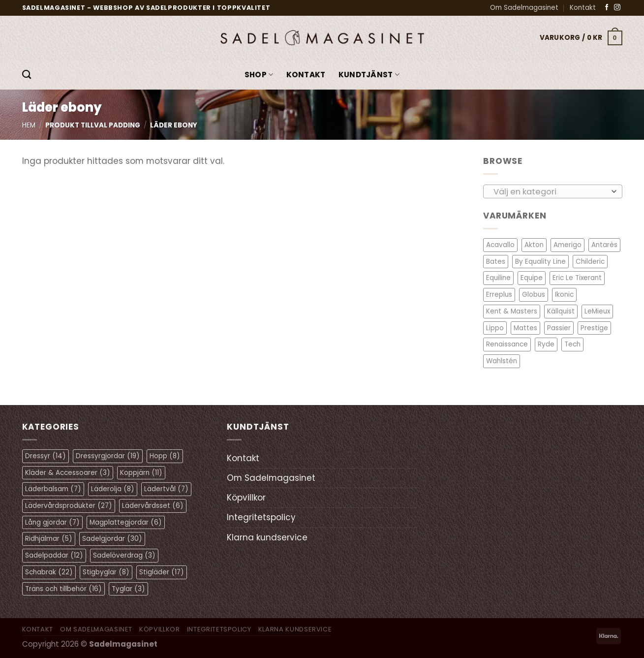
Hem (29, 125)
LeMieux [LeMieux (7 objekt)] (597, 311)
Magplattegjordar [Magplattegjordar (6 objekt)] (126, 522)
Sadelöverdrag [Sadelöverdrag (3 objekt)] (124, 555)
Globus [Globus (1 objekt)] (534, 295)
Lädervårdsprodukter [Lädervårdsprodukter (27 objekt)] (69, 506)
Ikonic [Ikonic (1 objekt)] (564, 295)
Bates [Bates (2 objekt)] (496, 262)
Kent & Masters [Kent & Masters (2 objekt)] (512, 311)
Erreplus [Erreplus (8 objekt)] (499, 295)
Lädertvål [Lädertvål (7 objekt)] (166, 489)
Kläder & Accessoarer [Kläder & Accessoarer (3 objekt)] (68, 473)
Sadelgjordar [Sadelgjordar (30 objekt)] (112, 539)
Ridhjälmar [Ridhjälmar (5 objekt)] (49, 539)
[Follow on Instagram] (617, 8)
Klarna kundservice (267, 537)
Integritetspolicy (261, 517)
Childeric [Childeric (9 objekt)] (590, 262)
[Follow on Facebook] (607, 8)
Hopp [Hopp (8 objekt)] (165, 456)
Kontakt (583, 8)
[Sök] (27, 75)
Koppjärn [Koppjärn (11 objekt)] (141, 473)
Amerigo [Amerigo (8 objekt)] (567, 245)
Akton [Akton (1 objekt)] (534, 245)
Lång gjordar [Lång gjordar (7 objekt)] (52, 522)
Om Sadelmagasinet (524, 8)
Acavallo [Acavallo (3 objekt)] (500, 245)
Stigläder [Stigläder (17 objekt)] (162, 572)
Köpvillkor (246, 498)
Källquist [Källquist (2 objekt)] (561, 311)
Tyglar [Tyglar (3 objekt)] (128, 589)
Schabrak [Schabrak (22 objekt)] (49, 572)
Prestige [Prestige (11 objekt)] (594, 328)
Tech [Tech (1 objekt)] (572, 344)
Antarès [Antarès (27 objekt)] (604, 245)
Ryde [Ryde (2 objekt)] (546, 344)
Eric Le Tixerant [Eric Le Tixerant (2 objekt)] (577, 278)
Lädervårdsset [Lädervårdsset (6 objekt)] (153, 506)
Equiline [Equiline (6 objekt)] (498, 278)
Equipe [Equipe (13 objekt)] (532, 278)
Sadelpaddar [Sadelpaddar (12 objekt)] (54, 555)
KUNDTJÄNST (369, 75)
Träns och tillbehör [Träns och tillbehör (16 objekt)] (63, 589)
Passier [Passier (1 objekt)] (559, 328)
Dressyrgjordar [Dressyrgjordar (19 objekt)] (108, 456)
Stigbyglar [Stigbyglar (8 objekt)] (106, 572)
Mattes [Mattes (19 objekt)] (525, 328)
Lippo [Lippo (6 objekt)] (495, 328)
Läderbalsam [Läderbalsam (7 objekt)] (53, 489)
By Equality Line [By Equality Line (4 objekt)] (540, 262)
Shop (259, 75)
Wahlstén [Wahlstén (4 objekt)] (502, 361)
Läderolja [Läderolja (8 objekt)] (113, 489)
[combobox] (553, 191)
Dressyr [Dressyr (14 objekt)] (46, 456)
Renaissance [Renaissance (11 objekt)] (507, 344)
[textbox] (550, 191)
